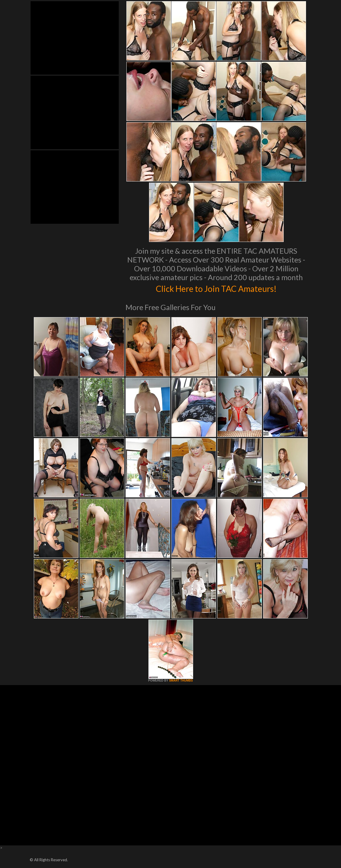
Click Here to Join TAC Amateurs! (216, 288)
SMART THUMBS (181, 681)
